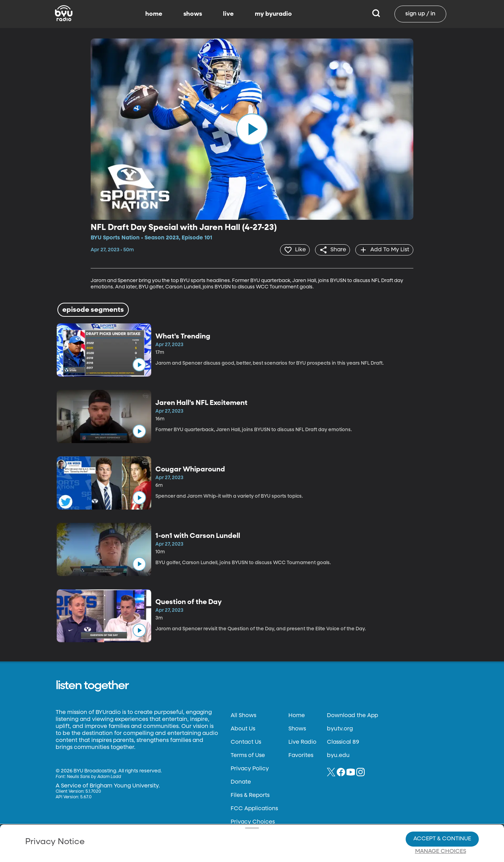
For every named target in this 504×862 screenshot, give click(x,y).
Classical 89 (343, 742)
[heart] (292, 250)
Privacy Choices (171, 833)
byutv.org (340, 729)
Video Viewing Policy (222, 827)
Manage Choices (441, 827)
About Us (243, 729)
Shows (297, 729)
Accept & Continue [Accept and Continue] (442, 815)
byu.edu (338, 755)
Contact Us (246, 742)
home (154, 14)
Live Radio (302, 742)
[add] (384, 250)
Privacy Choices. (262, 815)
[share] (331, 250)
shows (193, 14)
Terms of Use (248, 755)
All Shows (243, 715)
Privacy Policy (250, 769)
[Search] (376, 14)
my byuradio (273, 14)
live (228, 14)
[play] (252, 129)
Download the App (352, 715)
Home (297, 715)
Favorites (301, 755)
